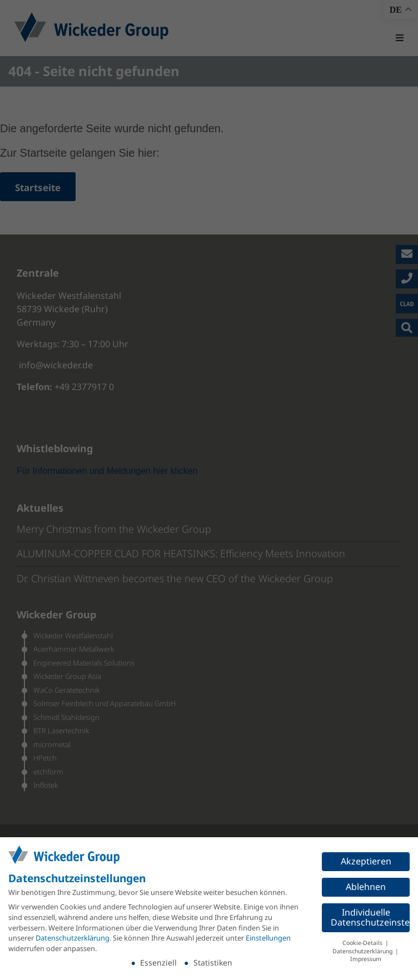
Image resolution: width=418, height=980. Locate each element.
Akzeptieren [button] (366, 861)
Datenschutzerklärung (73, 938)
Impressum (366, 959)
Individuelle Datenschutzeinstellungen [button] (370, 917)
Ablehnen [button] (366, 887)
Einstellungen (268, 938)
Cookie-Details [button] (363, 943)
